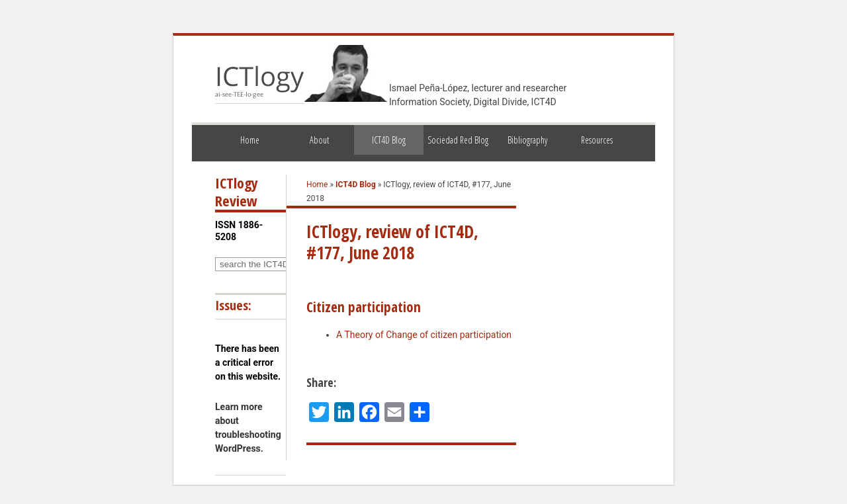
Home (250, 140)
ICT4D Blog (389, 140)
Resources (597, 140)
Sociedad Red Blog (458, 140)
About (319, 140)
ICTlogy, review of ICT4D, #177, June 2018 (392, 242)
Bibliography (527, 140)
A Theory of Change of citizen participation (424, 335)
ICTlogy (260, 82)
